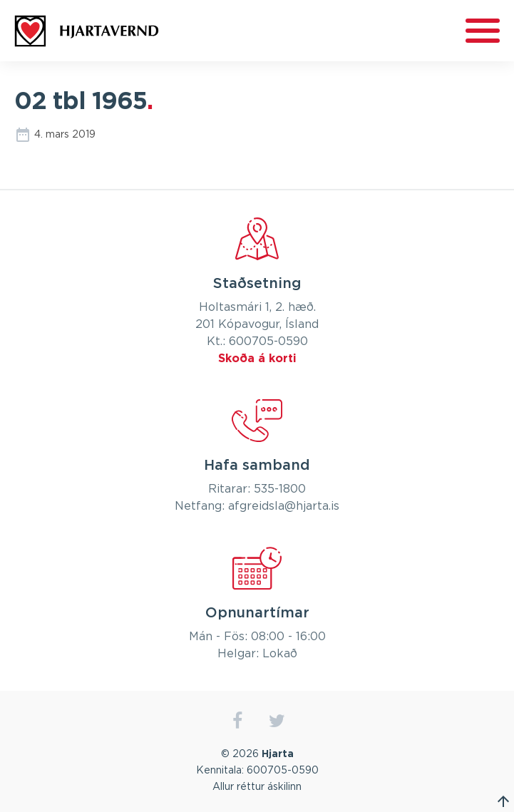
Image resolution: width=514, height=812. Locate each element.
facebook (238, 721)
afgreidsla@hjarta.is (284, 506)
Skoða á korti (257, 359)
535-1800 (280, 489)
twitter (277, 721)
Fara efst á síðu (503, 801)
